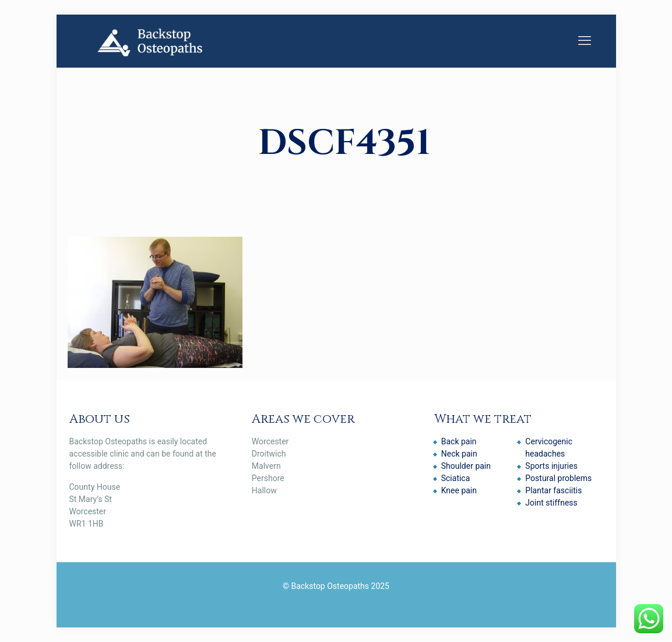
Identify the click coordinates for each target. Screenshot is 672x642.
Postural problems (558, 478)
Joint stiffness (551, 503)
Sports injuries (551, 466)
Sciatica (456, 478)
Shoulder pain (466, 466)
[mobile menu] (585, 41)
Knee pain (459, 490)
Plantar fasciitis (553, 490)
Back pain (459, 441)
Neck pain (459, 454)
